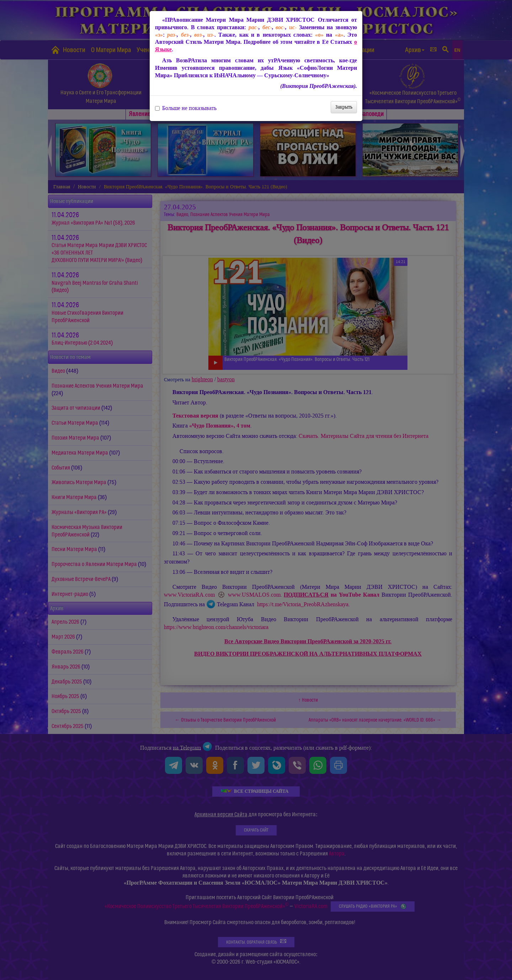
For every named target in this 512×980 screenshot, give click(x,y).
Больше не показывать (186, 108)
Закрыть (344, 107)
